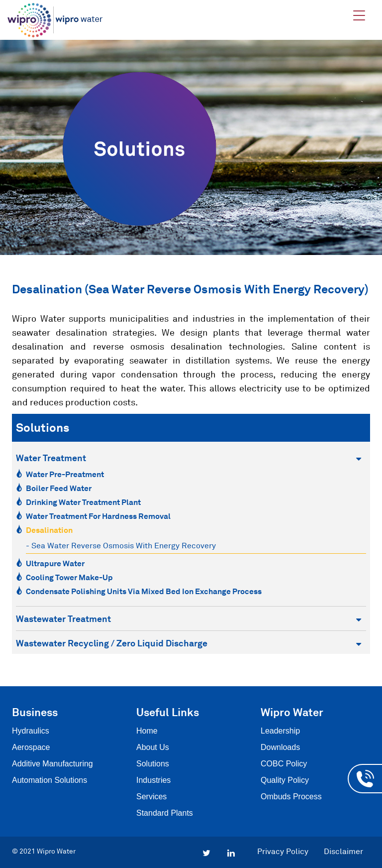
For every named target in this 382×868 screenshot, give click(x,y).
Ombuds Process (291, 797)
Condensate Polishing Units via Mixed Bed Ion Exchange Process (144, 591)
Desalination (49, 530)
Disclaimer (343, 851)
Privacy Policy (283, 851)
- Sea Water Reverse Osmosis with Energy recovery (121, 545)
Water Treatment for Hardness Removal (98, 516)
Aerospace (31, 747)
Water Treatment (189, 458)
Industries (153, 780)
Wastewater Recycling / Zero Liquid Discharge (189, 643)
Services (151, 797)
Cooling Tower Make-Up (69, 577)
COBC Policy (284, 764)
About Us (153, 747)
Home (147, 731)
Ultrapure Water (55, 563)
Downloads (280, 747)
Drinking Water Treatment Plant (83, 502)
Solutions (153, 764)
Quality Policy (285, 780)
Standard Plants (165, 813)
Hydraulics (31, 731)
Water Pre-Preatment (65, 474)
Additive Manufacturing (52, 764)
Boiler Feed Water (59, 488)
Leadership (280, 731)
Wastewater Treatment (189, 619)
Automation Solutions (49, 780)
